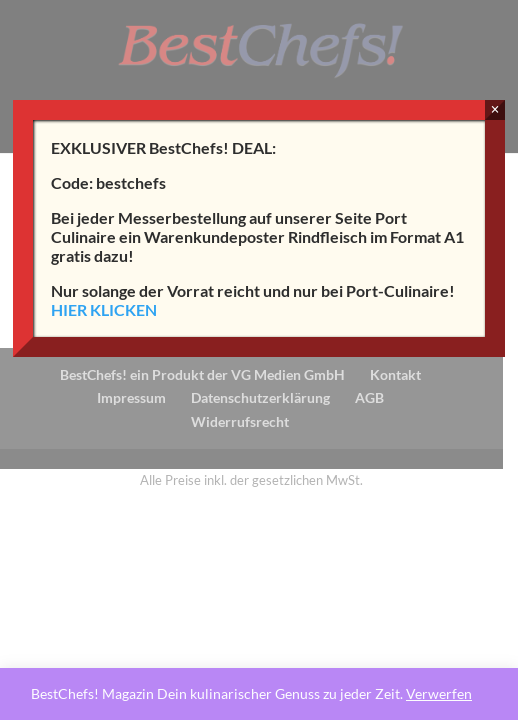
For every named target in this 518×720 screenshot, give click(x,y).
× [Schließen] (494, 109)
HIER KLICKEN (104, 309)
